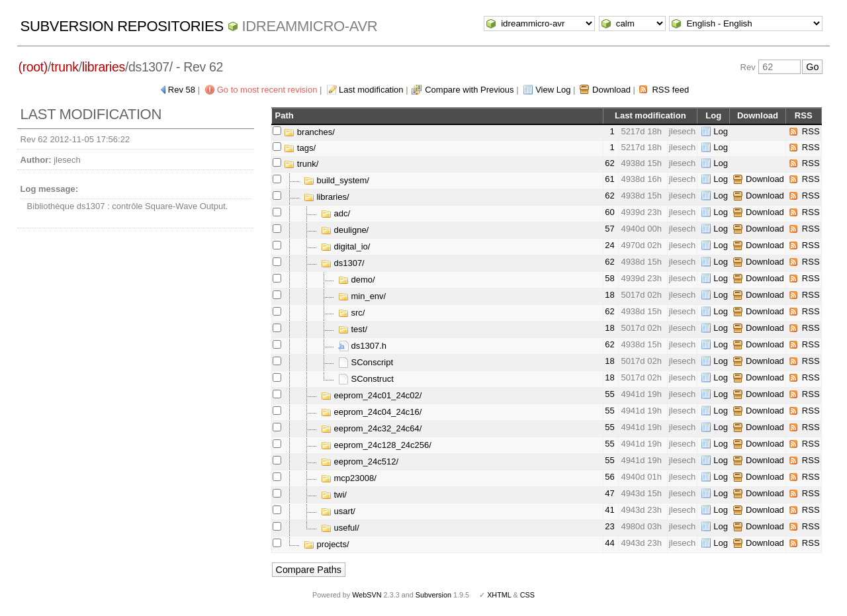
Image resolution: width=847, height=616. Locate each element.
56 (609, 477)
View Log (553, 90)
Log (721, 131)
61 (609, 179)
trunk (65, 67)
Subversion (433, 595)
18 (609, 295)
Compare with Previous (469, 90)
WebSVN (367, 595)
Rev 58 (182, 90)
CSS (527, 595)
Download (611, 90)
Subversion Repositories (122, 26)
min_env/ (362, 296)
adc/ (335, 213)
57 (609, 229)
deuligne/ (345, 230)
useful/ (340, 528)
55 (609, 394)
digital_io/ (346, 246)
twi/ (334, 495)
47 (609, 493)
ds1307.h (362, 346)
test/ (353, 329)
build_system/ (336, 180)
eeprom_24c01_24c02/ (372, 395)
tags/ (300, 148)
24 (609, 245)
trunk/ (301, 164)
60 (609, 212)
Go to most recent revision (267, 90)
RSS (811, 131)
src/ (352, 313)
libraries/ (327, 197)
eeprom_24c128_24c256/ (376, 445)
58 (609, 278)
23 (609, 526)
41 (609, 510)
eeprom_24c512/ (360, 462)
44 (609, 543)
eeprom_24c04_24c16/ (372, 412)
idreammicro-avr (310, 26)
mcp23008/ (349, 478)
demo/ (357, 280)
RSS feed (670, 90)
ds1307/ (343, 263)
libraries (104, 67)
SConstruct (366, 379)
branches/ (309, 132)
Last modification (371, 90)
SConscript (366, 362)
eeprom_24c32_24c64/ (372, 428)
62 (609, 163)
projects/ (327, 544)
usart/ (338, 511)
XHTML (499, 595)
